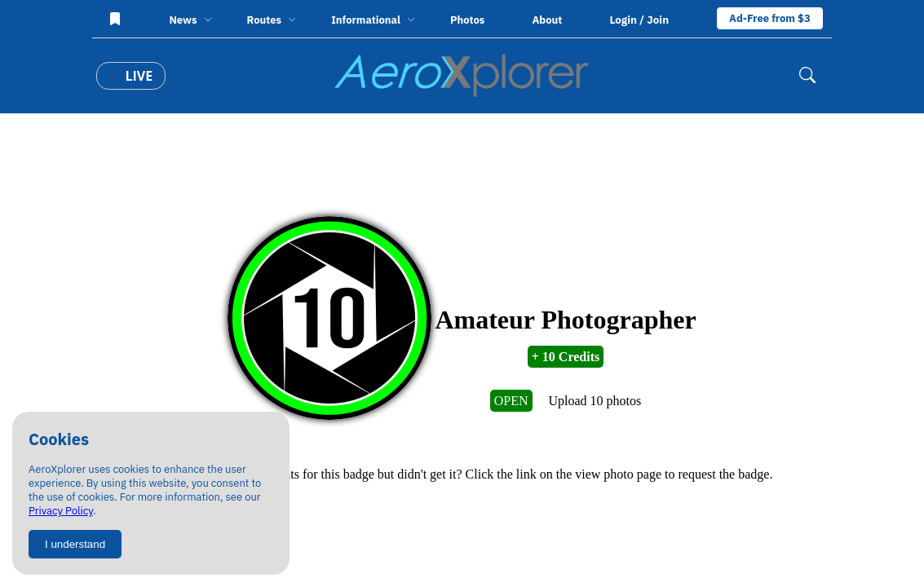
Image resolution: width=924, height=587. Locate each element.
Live (131, 76)
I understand (75, 544)
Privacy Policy (61, 511)
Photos (467, 20)
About (547, 20)
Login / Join (639, 20)
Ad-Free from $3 (770, 18)
